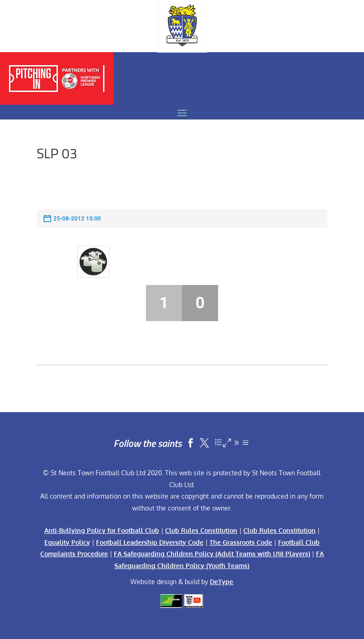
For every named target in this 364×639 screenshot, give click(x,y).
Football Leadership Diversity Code (150, 542)
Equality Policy (67, 542)
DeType (222, 582)
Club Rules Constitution (201, 530)
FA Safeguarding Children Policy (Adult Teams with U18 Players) (212, 554)
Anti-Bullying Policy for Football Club (102, 530)
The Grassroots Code (241, 542)
